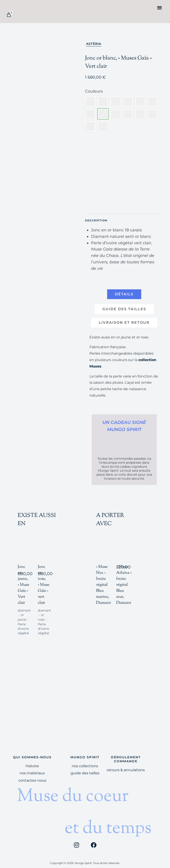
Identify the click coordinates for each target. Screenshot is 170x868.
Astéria (94, 44)
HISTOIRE (32, 762)
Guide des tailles (85, 769)
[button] (160, 7)
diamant (24, 606)
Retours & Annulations (126, 766)
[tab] (124, 294)
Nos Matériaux (32, 769)
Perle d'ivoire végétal (23, 624)
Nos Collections (85, 762)
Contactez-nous (32, 776)
